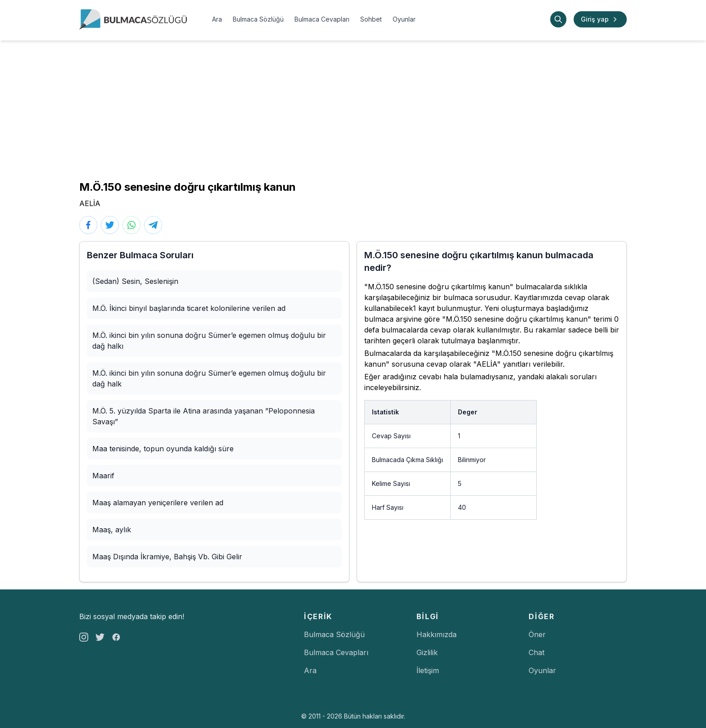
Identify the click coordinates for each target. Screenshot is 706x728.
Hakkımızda (437, 634)
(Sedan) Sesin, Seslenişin (135, 281)
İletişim (428, 670)
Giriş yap (600, 19)
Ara (217, 19)
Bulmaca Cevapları (322, 19)
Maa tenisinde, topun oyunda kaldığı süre (163, 449)
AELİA (90, 203)
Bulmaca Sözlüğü (258, 19)
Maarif (103, 476)
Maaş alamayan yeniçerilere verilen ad (158, 503)
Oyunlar (404, 19)
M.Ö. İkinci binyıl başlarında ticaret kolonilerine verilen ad (189, 308)
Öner (537, 634)
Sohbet (371, 19)
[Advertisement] (353, 108)
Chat (536, 652)
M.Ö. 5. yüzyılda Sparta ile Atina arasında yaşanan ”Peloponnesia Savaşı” (204, 416)
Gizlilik (427, 652)
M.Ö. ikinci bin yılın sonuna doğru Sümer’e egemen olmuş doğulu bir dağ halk (209, 378)
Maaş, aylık (112, 530)
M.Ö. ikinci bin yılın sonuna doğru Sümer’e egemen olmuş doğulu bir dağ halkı (209, 341)
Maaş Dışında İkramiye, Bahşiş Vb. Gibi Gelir (167, 557)
